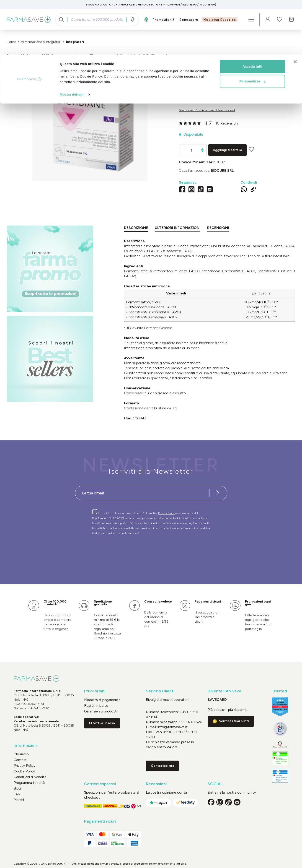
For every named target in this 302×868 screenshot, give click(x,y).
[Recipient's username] (142, 493)
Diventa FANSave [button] (225, 691)
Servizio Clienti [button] (160, 691)
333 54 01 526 (190, 722)
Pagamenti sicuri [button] (100, 821)
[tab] (136, 229)
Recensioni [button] (156, 784)
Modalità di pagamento (102, 700)
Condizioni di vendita (30, 777)
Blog (17, 788)
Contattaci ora (163, 766)
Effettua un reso (102, 723)
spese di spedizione (135, 864)
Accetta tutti (252, 12)
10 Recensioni (227, 123)
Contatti (21, 760)
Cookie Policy (24, 771)
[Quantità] (192, 150)
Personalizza (252, 27)
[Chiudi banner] (295, 7)
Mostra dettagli (72, 40)
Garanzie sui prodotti (101, 711)
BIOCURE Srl (222, 170)
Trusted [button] (279, 691)
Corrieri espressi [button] (100, 784)
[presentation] (138, 551)
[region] (89, 127)
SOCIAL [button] (215, 784)
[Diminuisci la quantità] (202, 151)
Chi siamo (21, 754)
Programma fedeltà (29, 783)
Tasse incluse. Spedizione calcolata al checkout (207, 110)
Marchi (19, 800)
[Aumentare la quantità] (202, 149)
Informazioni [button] (26, 745)
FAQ (17, 794)
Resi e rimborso (96, 706)
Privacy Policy (167, 513)
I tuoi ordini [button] (95, 691)
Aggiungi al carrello (227, 150)
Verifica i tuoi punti (234, 721)
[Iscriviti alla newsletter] (218, 493)
